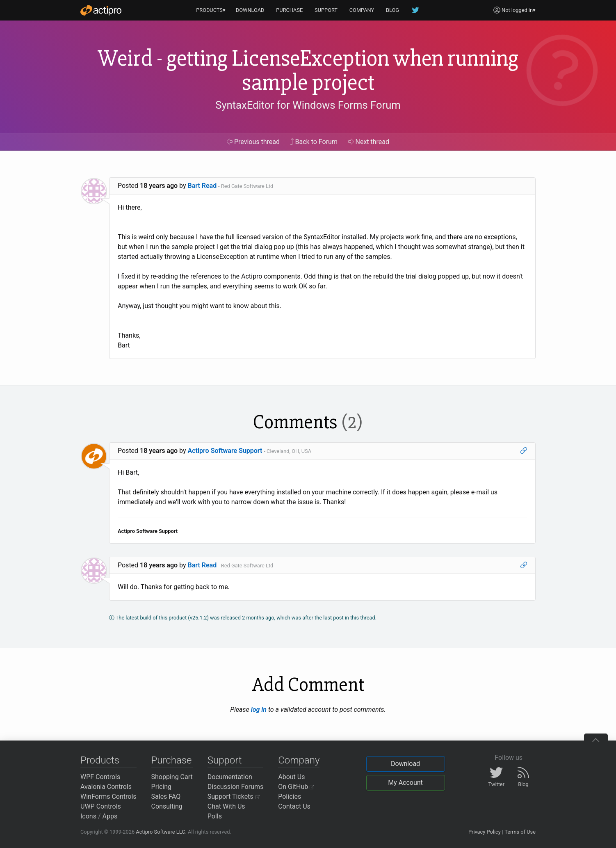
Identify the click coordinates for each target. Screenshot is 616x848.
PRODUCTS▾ (211, 10)
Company (299, 760)
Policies (290, 797)
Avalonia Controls (106, 787)
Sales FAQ (166, 797)
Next (369, 142)
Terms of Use (520, 832)
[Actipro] (101, 10)
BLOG (392, 10)
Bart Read (202, 186)
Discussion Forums (236, 787)
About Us (291, 777)
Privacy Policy (485, 832)
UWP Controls (101, 806)
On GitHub (296, 787)
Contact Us (294, 806)
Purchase (172, 760)
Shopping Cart (172, 777)
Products (100, 760)
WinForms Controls (108, 797)
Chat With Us (226, 806)
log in (259, 710)
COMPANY (362, 10)
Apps (110, 816)
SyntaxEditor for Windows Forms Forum (308, 105)
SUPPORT (326, 10)
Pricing (162, 787)
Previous (253, 142)
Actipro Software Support (225, 451)
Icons (88, 816)
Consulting (167, 806)
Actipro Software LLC (160, 832)
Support (225, 760)
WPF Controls (100, 777)
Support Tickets (234, 797)
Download (405, 764)
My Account (405, 783)
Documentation (230, 777)
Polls (215, 816)
